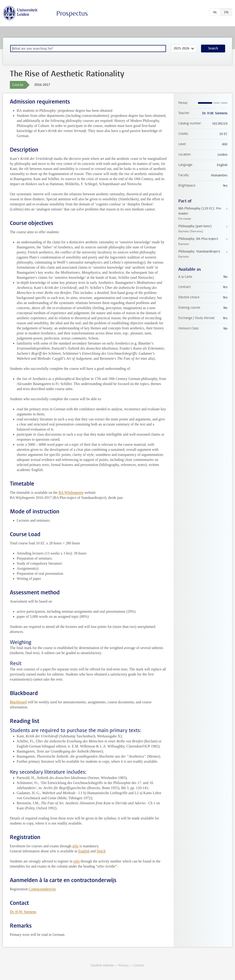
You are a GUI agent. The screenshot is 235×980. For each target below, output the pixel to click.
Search (213, 48)
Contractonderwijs (42, 889)
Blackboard (18, 702)
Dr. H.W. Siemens (23, 912)
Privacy (123, 965)
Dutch (101, 851)
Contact (139, 965)
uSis (76, 846)
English (84, 851)
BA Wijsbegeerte (71, 493)
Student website (102, 965)
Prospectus (72, 13)
